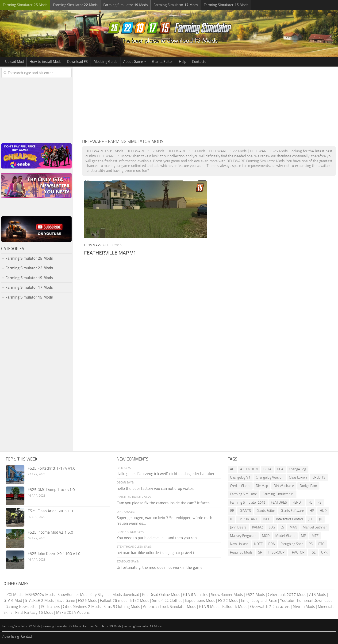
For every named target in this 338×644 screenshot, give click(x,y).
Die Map (262, 486)
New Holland (239, 544)
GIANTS (245, 511)
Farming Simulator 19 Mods (29, 278)
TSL (313, 552)
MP (303, 536)
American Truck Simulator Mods (170, 607)
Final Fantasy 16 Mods (34, 612)
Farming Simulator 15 (278, 494)
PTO (321, 544)
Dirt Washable (284, 486)
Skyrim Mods (304, 607)
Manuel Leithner (315, 527)
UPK (324, 552)
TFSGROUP (276, 552)
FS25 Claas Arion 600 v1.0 (50, 511)
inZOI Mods (13, 595)
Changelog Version (270, 477)
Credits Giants (240, 486)
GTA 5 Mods (209, 607)
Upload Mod (14, 62)
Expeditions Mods (200, 600)
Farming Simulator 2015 (248, 502)
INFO (267, 519)
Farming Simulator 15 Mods (29, 297)
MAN (293, 527)
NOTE (258, 544)
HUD (323, 511)
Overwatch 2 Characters (270, 607)
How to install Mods (45, 62)
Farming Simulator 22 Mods (29, 268)
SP (260, 552)
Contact (27, 637)
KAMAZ (258, 527)
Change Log (298, 469)
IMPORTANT (248, 519)
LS (282, 527)
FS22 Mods (255, 595)
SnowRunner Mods (227, 595)
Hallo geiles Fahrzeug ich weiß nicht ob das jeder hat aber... (167, 474)
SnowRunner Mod (73, 595)
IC (231, 519)
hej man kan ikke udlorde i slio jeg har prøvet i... (157, 553)
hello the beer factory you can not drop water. (155, 488)
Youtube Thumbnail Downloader (307, 600)
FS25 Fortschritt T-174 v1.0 (52, 468)
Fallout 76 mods (114, 600)
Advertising (11, 637)
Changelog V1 (240, 477)
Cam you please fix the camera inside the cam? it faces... (165, 503)
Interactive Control (289, 519)
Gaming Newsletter (22, 607)
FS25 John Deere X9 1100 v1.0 (54, 554)
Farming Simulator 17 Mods (29, 287)
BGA (280, 469)
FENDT (298, 502)
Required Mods (241, 552)
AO (232, 469)
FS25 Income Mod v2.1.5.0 (50, 532)
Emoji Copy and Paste (259, 600)
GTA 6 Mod (13, 600)
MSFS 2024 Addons (73, 612)
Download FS (77, 62)
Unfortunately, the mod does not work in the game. (160, 567)
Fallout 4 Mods (235, 607)
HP (312, 511)
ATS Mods (318, 595)
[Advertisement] (209, 102)
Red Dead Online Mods (161, 595)
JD (321, 519)
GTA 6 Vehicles (196, 595)
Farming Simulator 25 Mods (29, 258)
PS (311, 544)
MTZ (315, 536)
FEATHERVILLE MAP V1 (110, 253)
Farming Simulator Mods (25, 5)
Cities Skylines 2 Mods (82, 607)
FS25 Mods (88, 600)
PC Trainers (50, 607)
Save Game (66, 600)
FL (310, 502)
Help (182, 62)
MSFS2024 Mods (40, 595)
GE (232, 511)
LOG (272, 527)
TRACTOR (297, 552)
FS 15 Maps (93, 245)
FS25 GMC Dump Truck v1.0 (51, 490)
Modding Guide (106, 62)
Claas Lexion (298, 477)
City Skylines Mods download (115, 595)
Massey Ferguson (243, 536)
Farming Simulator (244, 494)
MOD (266, 536)
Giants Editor (163, 62)
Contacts (199, 62)
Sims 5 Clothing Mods (122, 607)
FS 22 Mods (228, 600)
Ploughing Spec (292, 544)
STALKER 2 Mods (39, 600)
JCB (311, 519)
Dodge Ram (308, 486)
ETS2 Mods (140, 600)
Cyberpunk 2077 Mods (287, 595)
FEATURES (279, 502)
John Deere (238, 527)
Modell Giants (285, 536)
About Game (133, 62)
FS (319, 502)
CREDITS (319, 477)
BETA (267, 469)
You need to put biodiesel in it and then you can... (158, 538)
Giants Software (292, 511)
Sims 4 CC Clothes (167, 600)
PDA (272, 544)
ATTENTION (249, 469)
